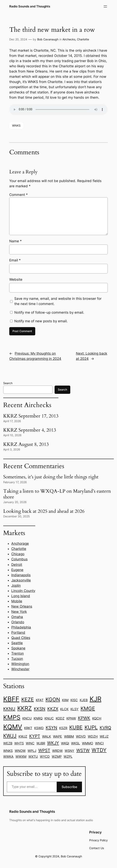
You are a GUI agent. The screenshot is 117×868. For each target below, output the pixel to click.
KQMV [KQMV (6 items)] (13, 727)
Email (15, 260)
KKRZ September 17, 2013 (31, 416)
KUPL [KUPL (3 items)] (91, 727)
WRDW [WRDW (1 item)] (57, 751)
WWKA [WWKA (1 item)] (8, 756)
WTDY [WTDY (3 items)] (99, 750)
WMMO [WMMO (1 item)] (87, 743)
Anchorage (20, 544)
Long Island (21, 596)
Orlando (18, 622)
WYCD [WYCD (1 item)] (45, 756)
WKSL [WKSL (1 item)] (76, 743)
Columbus (19, 559)
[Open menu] (105, 6)
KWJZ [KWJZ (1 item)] (23, 736)
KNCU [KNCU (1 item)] (27, 718)
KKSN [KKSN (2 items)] (40, 709)
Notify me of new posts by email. (41, 321)
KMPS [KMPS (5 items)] (12, 717)
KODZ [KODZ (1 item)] (60, 718)
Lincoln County (23, 591)
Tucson (17, 659)
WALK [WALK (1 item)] (47, 736)
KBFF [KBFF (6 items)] (11, 699)
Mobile (17, 601)
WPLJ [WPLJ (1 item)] (32, 751)
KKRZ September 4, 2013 (30, 430)
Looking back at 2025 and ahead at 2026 (44, 511)
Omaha (17, 617)
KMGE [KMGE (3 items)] (88, 708)
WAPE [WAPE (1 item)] (57, 736)
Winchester (20, 669)
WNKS (16, 125)
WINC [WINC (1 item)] (30, 743)
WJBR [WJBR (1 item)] (41, 743)
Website (16, 279)
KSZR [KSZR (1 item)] (63, 728)
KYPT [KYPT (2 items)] (35, 736)
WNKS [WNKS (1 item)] (8, 751)
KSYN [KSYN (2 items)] (51, 728)
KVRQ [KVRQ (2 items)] (105, 728)
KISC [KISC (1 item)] (74, 700)
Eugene (17, 570)
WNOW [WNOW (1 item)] (20, 751)
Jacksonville (21, 580)
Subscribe (69, 787)
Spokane (18, 648)
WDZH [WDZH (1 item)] (93, 736)
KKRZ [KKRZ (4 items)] (25, 708)
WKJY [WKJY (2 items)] (53, 743)
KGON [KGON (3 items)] (53, 699)
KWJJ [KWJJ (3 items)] (10, 736)
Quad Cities (21, 638)
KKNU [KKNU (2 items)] (9, 709)
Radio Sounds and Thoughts (30, 6)
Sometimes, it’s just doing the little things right (51, 477)
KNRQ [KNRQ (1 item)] (38, 718)
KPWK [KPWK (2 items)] (84, 718)
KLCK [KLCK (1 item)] (64, 709)
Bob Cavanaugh (48, 39)
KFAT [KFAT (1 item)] (40, 700)
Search (8, 383)
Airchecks (69, 39)
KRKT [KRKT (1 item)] (28, 728)
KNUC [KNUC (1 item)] (49, 718)
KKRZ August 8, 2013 (26, 444)
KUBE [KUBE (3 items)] (76, 727)
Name (16, 241)
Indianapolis (21, 575)
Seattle (17, 643)
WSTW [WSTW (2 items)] (83, 750)
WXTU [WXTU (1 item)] (33, 756)
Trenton (18, 653)
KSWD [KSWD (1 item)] (39, 728)
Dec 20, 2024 (18, 39)
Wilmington (20, 664)
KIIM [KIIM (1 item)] (65, 700)
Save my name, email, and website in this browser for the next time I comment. (58, 301)
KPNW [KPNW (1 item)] (71, 718)
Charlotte (83, 39)
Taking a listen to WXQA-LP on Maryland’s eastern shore (57, 494)
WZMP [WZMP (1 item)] (57, 756)
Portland (18, 633)
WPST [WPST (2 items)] (44, 750)
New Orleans (22, 606)
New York (19, 612)
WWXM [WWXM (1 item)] (21, 756)
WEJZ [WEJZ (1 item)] (104, 736)
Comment (19, 195)
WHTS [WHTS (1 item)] (19, 743)
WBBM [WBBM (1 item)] (69, 736)
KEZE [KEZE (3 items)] (28, 699)
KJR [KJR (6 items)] (95, 699)
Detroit (17, 565)
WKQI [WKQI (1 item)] (65, 743)
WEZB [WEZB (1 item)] (8, 743)
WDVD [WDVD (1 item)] (81, 736)
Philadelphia (21, 627)
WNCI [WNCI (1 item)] (99, 743)
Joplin (16, 585)
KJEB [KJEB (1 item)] (84, 700)
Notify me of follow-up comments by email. (49, 312)
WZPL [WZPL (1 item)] (68, 756)
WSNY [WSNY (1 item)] (69, 751)
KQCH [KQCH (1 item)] (97, 718)
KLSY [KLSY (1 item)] (75, 709)
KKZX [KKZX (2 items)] (53, 709)
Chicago (18, 554)
